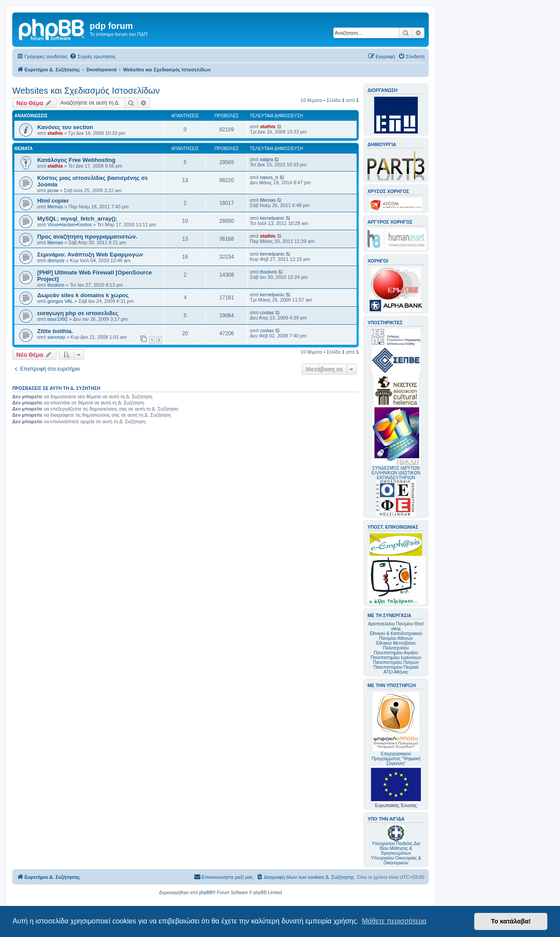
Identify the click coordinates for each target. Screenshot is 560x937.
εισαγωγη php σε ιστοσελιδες (78, 313)
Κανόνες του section (65, 127)
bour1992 (58, 319)
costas (267, 312)
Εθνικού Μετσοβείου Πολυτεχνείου (396, 646)
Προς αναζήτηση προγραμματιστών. (87, 237)
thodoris (56, 285)
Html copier (53, 201)
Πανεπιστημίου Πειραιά (396, 667)
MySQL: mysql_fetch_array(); (77, 219)
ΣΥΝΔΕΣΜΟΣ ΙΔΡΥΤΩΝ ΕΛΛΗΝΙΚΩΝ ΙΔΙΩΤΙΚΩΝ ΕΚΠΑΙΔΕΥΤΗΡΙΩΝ (396, 473)
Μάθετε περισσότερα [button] (394, 921)
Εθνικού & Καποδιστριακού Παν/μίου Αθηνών (396, 636)
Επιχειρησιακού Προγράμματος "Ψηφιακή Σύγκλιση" (396, 729)
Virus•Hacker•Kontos (70, 225)
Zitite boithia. (55, 331)
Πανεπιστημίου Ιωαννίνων (396, 658)
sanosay (56, 337)
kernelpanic (272, 218)
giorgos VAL (60, 301)
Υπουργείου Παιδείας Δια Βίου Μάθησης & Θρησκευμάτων (396, 848)
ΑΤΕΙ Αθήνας (396, 672)
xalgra (266, 159)
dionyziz (56, 260)
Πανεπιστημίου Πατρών (396, 662)
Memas (55, 207)
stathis (55, 133)
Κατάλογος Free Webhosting (76, 160)
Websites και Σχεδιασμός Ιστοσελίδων (86, 91)
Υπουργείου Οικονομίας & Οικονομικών (396, 860)
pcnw (53, 190)
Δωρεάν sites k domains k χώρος (83, 295)
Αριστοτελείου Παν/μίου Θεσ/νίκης (396, 626)
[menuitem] (93, 56)
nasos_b (269, 177)
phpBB (206, 893)
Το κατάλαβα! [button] (511, 921)
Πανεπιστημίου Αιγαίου (396, 653)
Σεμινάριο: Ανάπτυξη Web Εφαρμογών (90, 254)
